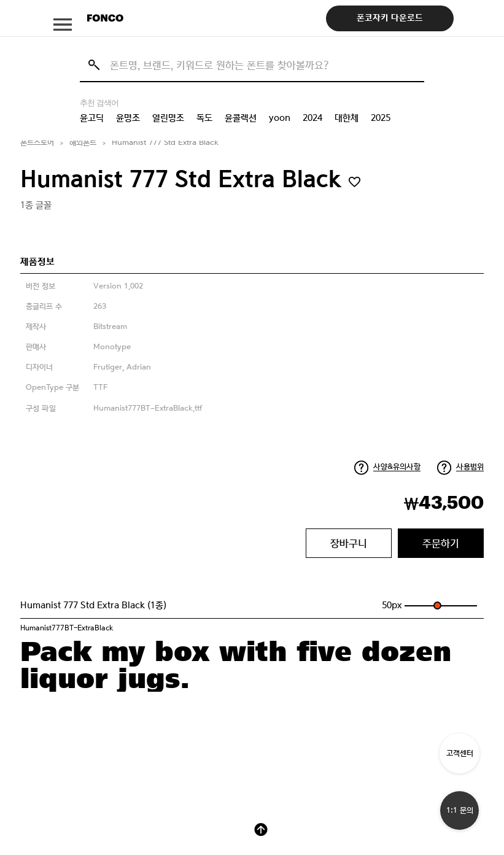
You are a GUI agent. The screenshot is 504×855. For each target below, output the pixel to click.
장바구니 (349, 543)
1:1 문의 (460, 811)
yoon (280, 118)
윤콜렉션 (241, 118)
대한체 (347, 118)
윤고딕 (92, 118)
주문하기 (441, 543)
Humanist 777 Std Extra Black (165, 143)
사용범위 (470, 467)
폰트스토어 (37, 143)
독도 (204, 118)
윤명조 (128, 118)
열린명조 (168, 118)
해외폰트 (83, 143)
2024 (312, 118)
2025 (381, 118)
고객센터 (460, 753)
